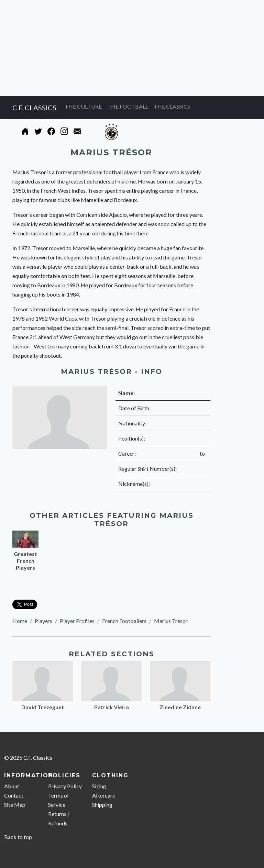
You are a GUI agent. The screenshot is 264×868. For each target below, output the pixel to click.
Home (20, 621)
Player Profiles (77, 621)
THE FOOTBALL (128, 106)
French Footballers (124, 621)
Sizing (99, 786)
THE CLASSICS (172, 106)
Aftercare (104, 795)
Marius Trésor (171, 621)
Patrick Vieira (112, 707)
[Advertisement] (132, 48)
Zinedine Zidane (180, 707)
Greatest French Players (25, 561)
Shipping (102, 805)
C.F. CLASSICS (34, 108)
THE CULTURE (83, 106)
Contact (14, 795)
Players (43, 621)
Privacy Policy (65, 786)
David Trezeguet (43, 707)
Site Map (15, 805)
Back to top (18, 837)
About (12, 786)
